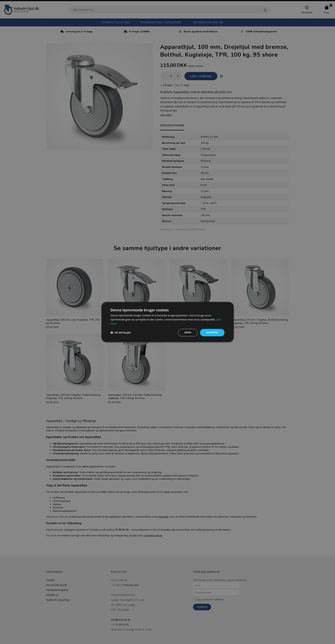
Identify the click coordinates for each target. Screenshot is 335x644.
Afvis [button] (188, 332)
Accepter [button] (212, 332)
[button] (121, 333)
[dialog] (167, 322)
